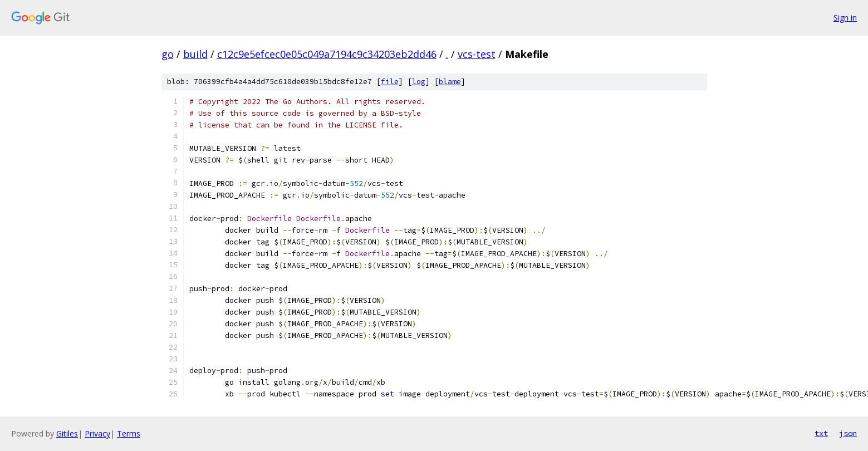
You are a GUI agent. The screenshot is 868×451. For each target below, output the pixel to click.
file (390, 82)
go (168, 54)
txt (821, 433)
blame (450, 82)
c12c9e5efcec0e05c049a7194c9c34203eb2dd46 (327, 54)
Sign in (845, 18)
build (195, 54)
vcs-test (477, 54)
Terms (129, 433)
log (419, 82)
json (848, 433)
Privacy (97, 433)
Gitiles (67, 433)
